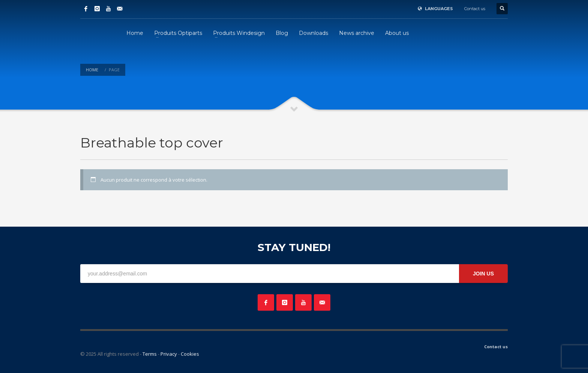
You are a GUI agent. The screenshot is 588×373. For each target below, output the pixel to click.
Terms (150, 354)
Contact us (475, 9)
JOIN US (483, 274)
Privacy (169, 354)
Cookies (190, 354)
